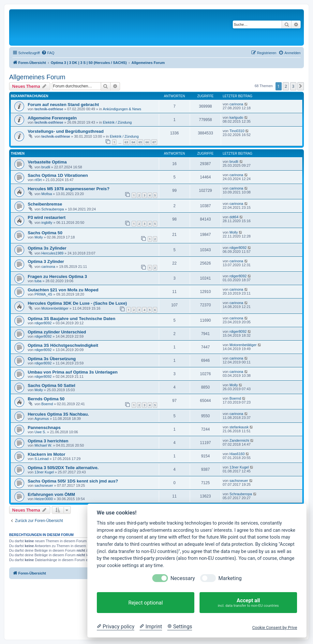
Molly (39, 237)
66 (147, 142)
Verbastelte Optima (47, 162)
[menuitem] (48, 53)
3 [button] (293, 86)
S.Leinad (42, 459)
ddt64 (234, 217)
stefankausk (239, 427)
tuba (38, 281)
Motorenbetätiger (55, 308)
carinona (236, 104)
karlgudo (236, 117)
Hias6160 (237, 454)
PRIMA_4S (43, 294)
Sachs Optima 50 (45, 233)
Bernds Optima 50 (46, 399)
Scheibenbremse (45, 204)
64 (133, 142)
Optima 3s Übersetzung (52, 359)
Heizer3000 (44, 499)
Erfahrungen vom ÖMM (51, 494)
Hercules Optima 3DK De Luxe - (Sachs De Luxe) (77, 303)
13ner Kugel (44, 472)
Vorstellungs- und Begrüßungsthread (66, 131)
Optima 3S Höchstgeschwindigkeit (63, 345)
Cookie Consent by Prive (275, 628)
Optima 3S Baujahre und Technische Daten (72, 319)
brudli (46, 167)
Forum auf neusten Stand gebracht (63, 105)
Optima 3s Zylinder (47, 248)
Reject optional (145, 603)
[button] (301, 86)
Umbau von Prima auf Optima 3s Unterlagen (73, 372)
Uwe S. (40, 432)
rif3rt (38, 180)
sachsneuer (44, 485)
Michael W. (43, 445)
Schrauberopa (53, 209)
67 (154, 142)
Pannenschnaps (44, 428)
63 (126, 142)
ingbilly (47, 222)
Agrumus (42, 419)
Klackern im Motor (46, 454)
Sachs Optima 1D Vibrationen (58, 175)
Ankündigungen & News (122, 109)
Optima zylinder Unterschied (57, 332)
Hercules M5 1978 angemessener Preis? (69, 189)
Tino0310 (237, 131)
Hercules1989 (52, 253)
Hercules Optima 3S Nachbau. (58, 414)
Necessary (183, 578)
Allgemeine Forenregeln (52, 118)
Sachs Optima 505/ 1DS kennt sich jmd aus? (73, 481)
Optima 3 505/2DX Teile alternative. (63, 468)
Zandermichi (239, 440)
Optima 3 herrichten (48, 441)
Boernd (47, 404)
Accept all (248, 603)
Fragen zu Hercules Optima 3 (57, 276)
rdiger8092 (238, 248)
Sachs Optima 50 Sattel (52, 385)
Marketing (230, 578)
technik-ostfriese (49, 109)
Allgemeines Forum (37, 77)
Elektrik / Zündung (118, 122)
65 (140, 142)
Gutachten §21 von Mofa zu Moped (63, 290)
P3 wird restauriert (47, 217)
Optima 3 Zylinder (46, 261)
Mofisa (47, 194)
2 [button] (286, 86)
